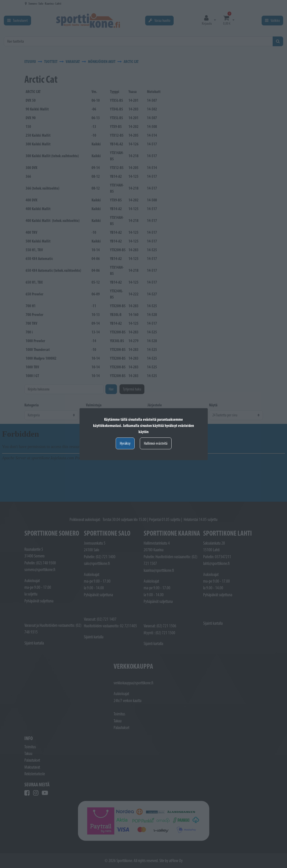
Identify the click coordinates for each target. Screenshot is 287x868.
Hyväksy (125, 443)
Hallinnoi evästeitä (156, 443)
